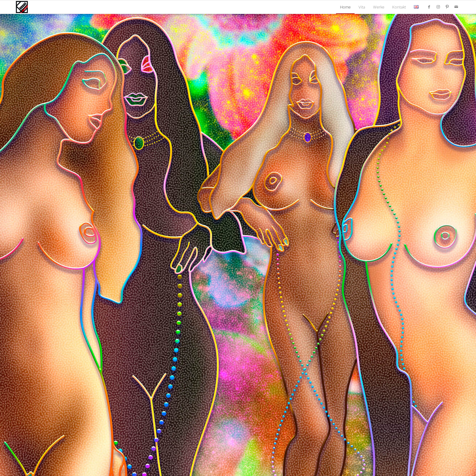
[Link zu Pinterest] (447, 7)
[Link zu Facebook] (429, 7)
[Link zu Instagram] (438, 7)
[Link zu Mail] (456, 7)
